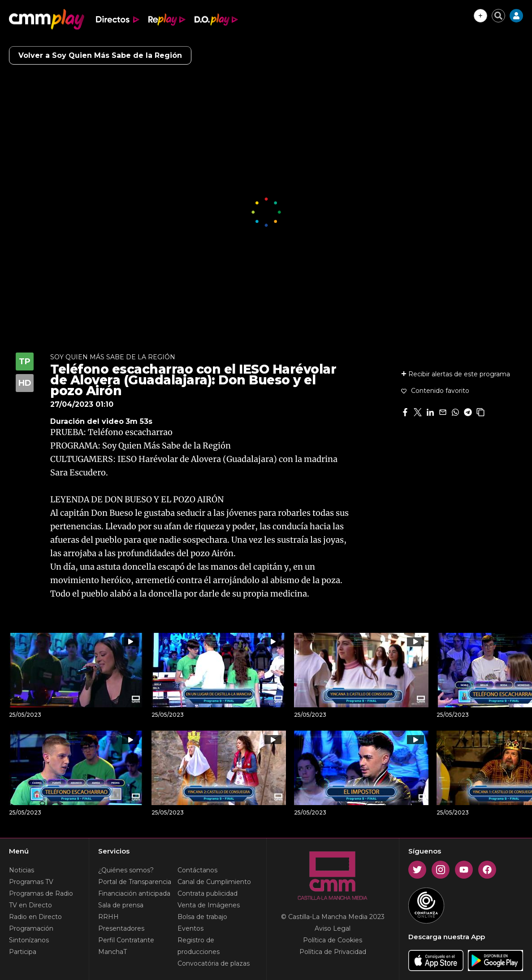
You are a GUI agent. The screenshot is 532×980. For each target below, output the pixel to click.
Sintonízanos (29, 940)
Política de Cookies (333, 940)
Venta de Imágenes (209, 905)
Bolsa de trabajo (202, 917)
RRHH (108, 917)
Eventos (190, 928)
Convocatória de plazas (214, 963)
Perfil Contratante (126, 940)
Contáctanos (197, 870)
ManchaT (112, 952)
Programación (31, 928)
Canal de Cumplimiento (214, 882)
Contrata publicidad (208, 893)
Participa (23, 952)
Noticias (22, 870)
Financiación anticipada (134, 893)
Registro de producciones (199, 946)
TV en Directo (30, 905)
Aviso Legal (333, 928)
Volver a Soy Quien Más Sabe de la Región (100, 55)
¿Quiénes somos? (126, 870)
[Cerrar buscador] (498, 16)
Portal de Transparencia (135, 882)
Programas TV (31, 882)
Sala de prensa (121, 905)
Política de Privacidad (333, 952)
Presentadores (121, 928)
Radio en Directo (35, 917)
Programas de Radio (41, 893)
